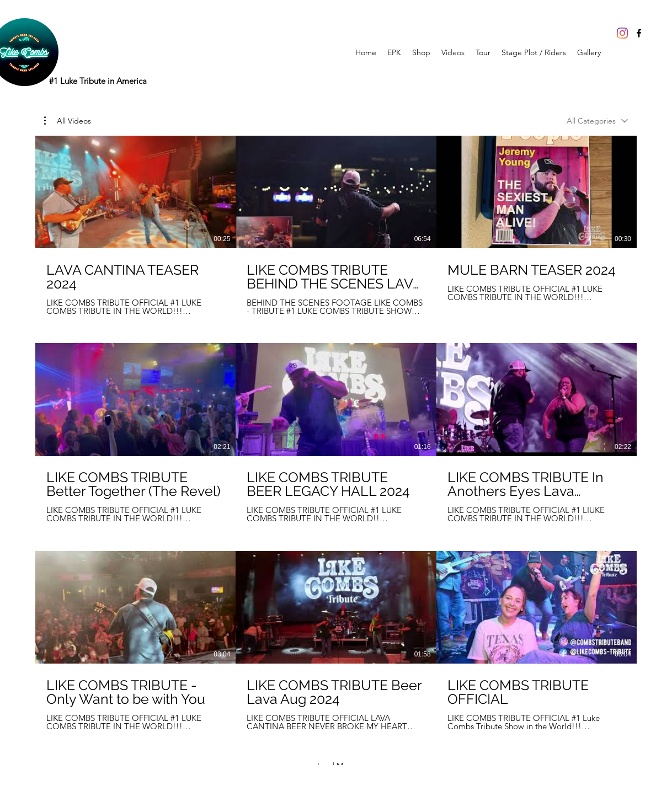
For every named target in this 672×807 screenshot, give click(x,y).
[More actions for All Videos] (68, 121)
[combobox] (597, 121)
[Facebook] (639, 33)
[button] (68, 121)
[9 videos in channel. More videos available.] (336, 433)
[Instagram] (622, 33)
